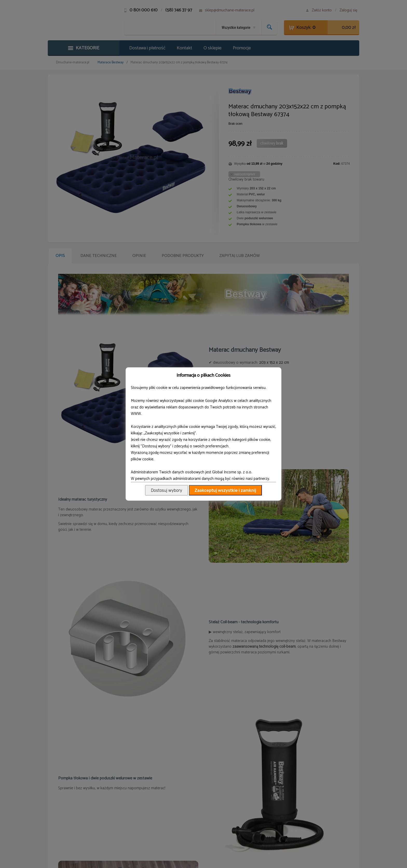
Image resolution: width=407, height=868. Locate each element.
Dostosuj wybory (166, 490)
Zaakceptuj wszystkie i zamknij (225, 490)
